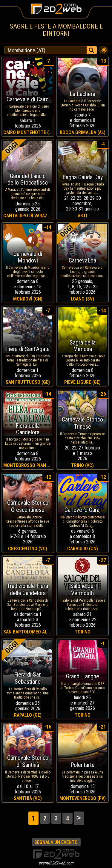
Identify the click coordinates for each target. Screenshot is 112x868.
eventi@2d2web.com (56, 863)
